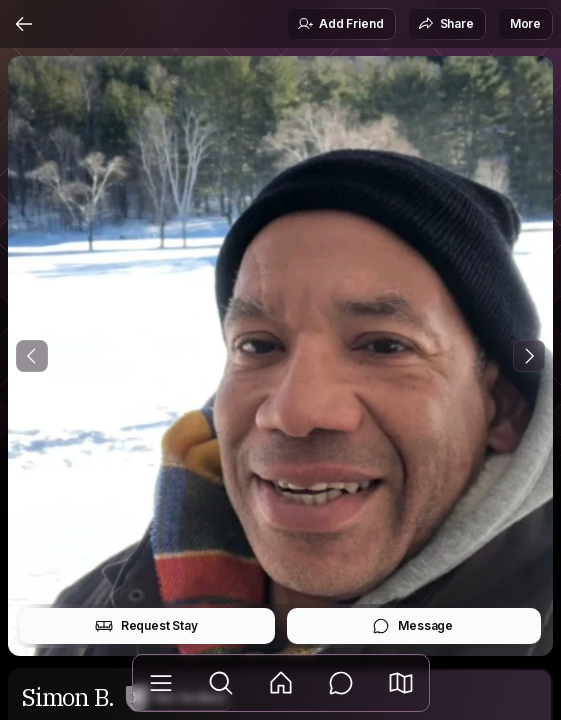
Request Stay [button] (146, 626)
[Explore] (221, 683)
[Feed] (281, 683)
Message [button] (412, 626)
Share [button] (446, 24)
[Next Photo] (529, 356)
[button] (401, 683)
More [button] (525, 23)
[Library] (161, 683)
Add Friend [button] (340, 24)
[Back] (24, 24)
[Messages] (341, 683)
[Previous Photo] (32, 356)
